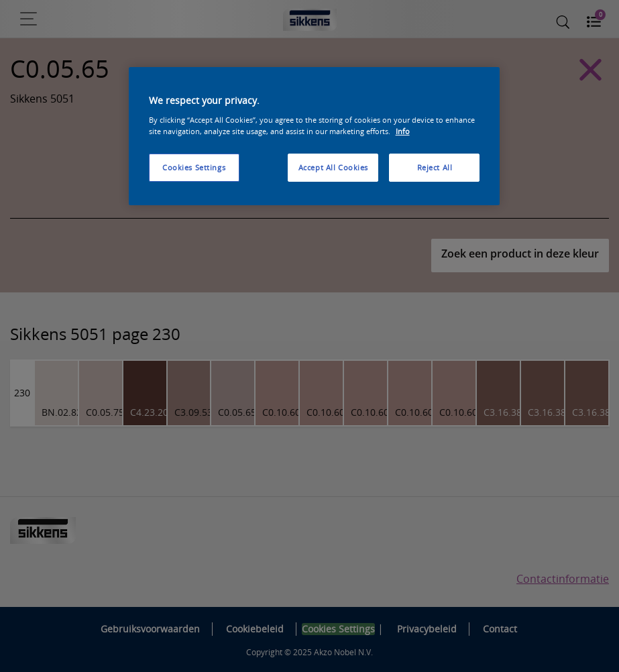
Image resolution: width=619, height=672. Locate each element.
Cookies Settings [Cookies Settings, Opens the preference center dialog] (194, 167)
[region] (315, 136)
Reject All (435, 167)
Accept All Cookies (333, 167)
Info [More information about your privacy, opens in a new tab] (403, 131)
